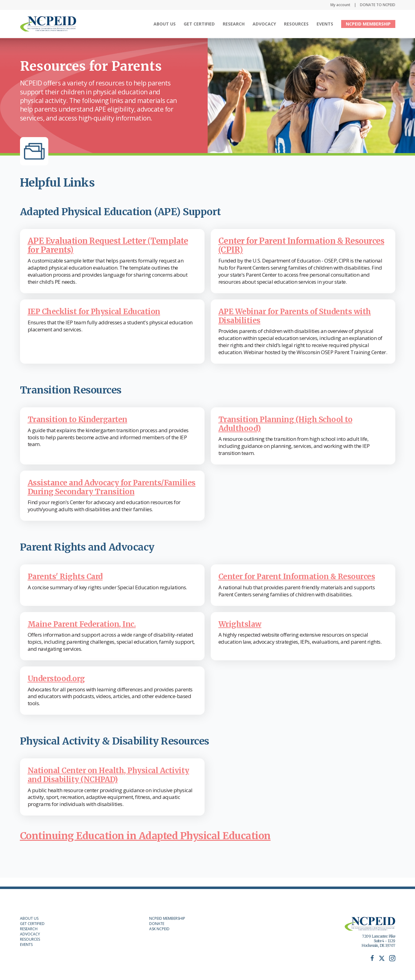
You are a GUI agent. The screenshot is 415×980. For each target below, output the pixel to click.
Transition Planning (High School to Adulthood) (289, 424)
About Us (165, 24)
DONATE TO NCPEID (378, 5)
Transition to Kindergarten (80, 419)
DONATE (157, 924)
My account (340, 5)
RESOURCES (30, 939)
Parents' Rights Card (68, 585)
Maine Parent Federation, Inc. (85, 632)
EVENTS (26, 944)
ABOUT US (29, 918)
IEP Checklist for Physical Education (98, 311)
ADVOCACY (30, 934)
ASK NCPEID (159, 929)
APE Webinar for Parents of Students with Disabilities (299, 316)
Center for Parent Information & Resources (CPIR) (301, 245)
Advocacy (264, 24)
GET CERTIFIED (32, 924)
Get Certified (199, 24)
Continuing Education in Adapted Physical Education (145, 845)
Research (234, 24)
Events (325, 24)
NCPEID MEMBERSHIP (368, 24)
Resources (296, 24)
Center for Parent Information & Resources (301, 585)
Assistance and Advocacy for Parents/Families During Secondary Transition (97, 491)
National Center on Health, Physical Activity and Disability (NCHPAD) (97, 784)
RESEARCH (29, 929)
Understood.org (58, 687)
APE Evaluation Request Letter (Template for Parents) (108, 245)
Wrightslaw (241, 632)
